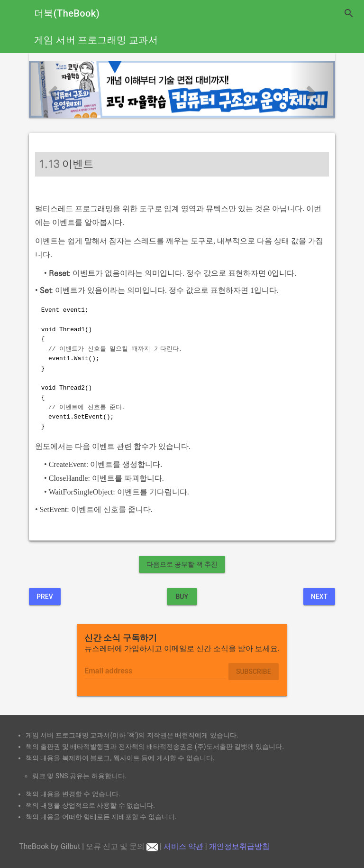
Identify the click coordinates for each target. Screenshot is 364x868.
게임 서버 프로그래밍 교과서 (96, 40)
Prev (45, 597)
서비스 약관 (183, 846)
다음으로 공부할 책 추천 (182, 564)
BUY (182, 597)
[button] (52, 89)
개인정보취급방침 (239, 846)
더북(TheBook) (67, 13)
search (349, 13)
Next (319, 597)
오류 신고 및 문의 (122, 846)
